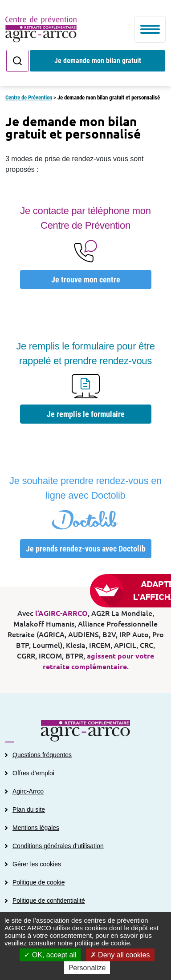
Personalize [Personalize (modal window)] (87, 968)
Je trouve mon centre (86, 280)
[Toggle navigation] (150, 29)
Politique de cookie (39, 882)
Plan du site (29, 809)
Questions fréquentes (42, 755)
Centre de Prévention (29, 97)
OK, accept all (50, 955)
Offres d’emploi (33, 773)
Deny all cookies (120, 955)
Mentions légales (36, 828)
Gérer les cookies (37, 864)
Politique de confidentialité (49, 901)
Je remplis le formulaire (86, 414)
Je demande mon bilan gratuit (98, 61)
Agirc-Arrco (28, 791)
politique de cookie (102, 943)
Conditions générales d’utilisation (58, 846)
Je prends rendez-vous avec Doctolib (86, 549)
